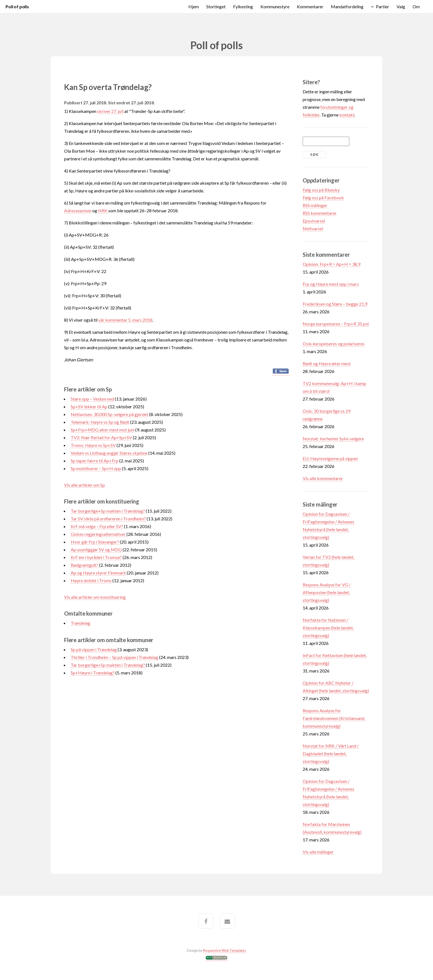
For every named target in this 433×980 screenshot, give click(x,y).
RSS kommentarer (320, 213)
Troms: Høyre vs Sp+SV (93, 445)
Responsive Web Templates (225, 950)
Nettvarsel (313, 228)
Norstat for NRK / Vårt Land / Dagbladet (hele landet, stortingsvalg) (331, 753)
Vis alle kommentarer (323, 478)
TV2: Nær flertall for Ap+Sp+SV (101, 437)
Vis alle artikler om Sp (85, 485)
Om (416, 6)
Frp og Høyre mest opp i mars (331, 284)
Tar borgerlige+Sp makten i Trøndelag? (108, 511)
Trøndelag (80, 623)
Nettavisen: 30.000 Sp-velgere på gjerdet (109, 414)
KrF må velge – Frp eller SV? (97, 526)
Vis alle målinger (318, 852)
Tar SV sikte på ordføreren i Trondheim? (108, 519)
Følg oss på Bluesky (321, 190)
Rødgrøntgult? (85, 565)
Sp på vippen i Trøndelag (94, 649)
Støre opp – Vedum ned (92, 399)
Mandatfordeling (347, 6)
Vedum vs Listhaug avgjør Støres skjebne (109, 453)
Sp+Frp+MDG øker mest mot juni (103, 430)
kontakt (347, 115)
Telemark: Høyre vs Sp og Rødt (100, 422)
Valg (401, 6)
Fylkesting (243, 6)
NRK (103, 210)
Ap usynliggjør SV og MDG (96, 549)
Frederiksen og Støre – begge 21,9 (335, 304)
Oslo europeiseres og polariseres (334, 344)
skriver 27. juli (110, 111)
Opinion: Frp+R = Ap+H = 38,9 (332, 264)
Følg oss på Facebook (323, 198)
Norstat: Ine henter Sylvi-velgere (333, 439)
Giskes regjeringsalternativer (99, 534)
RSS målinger (315, 205)
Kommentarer (310, 6)
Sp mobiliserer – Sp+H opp (96, 468)
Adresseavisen (78, 210)
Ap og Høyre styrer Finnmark (98, 573)
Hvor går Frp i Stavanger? (95, 542)
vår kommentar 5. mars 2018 (125, 320)
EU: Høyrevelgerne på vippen (330, 458)
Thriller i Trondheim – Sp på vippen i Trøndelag (114, 657)
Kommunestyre (275, 6)
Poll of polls (17, 6)
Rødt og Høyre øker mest (327, 363)
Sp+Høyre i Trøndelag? (93, 673)
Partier (382, 6)
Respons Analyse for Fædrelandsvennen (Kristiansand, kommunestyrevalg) (334, 718)
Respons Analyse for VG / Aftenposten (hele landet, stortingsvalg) (327, 592)
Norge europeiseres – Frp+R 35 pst (336, 324)
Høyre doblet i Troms (91, 580)
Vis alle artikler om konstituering (95, 597)
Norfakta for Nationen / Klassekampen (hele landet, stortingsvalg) (328, 628)
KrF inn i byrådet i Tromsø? (96, 557)
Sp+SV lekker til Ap (89, 406)
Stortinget (216, 6)
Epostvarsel (314, 221)
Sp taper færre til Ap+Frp (95, 461)
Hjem (194, 6)
